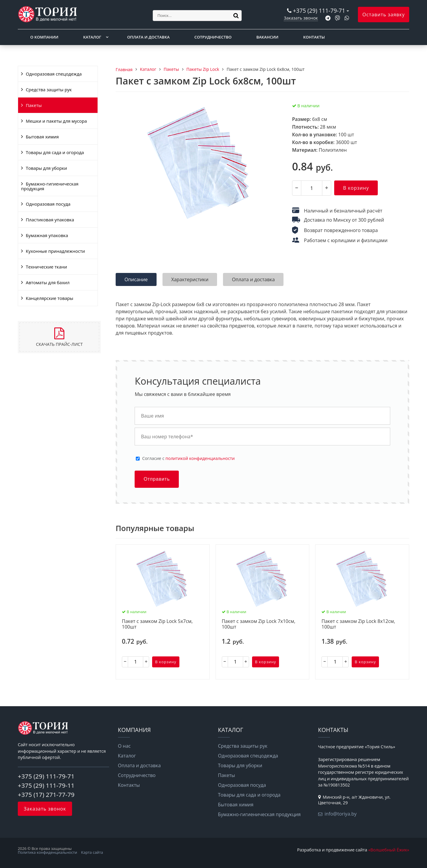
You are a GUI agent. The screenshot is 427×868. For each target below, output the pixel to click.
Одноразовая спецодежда (54, 74)
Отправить (157, 479)
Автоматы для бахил (48, 282)
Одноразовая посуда (48, 204)
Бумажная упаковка (47, 235)
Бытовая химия (42, 137)
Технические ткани (46, 267)
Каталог (92, 37)
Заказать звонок (301, 18)
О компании (44, 37)
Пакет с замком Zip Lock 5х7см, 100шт (157, 624)
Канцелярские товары (50, 298)
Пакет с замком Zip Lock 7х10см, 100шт (259, 624)
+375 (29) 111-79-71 (319, 11)
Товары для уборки (46, 168)
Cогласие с (188, 458)
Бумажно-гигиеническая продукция (50, 186)
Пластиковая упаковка (50, 220)
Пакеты (34, 105)
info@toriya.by (341, 814)
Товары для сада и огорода (55, 152)
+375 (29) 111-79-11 (46, 785)
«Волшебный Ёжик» (389, 850)
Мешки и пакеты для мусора (56, 121)
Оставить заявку (384, 15)
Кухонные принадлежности (55, 251)
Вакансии (267, 37)
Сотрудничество (213, 37)
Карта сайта (92, 852)
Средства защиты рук (49, 89)
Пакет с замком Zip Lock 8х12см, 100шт (358, 624)
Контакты (314, 37)
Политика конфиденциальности (47, 852)
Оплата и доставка (148, 37)
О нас (124, 746)
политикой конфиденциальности (200, 458)
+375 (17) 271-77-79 (46, 795)
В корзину (356, 188)
